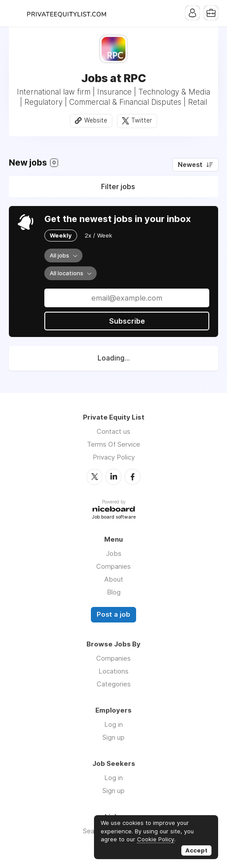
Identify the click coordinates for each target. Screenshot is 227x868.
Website (96, 120)
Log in (113, 724)
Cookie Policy (156, 839)
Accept (196, 850)
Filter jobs (118, 186)
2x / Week (98, 235)
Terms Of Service (113, 444)
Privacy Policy (114, 457)
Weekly (61, 235)
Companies (113, 566)
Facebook (133, 477)
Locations (113, 671)
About (114, 579)
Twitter (142, 120)
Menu (16, 13)
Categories (114, 684)
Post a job (113, 614)
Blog (114, 592)
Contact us (113, 431)
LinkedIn (113, 477)
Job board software (114, 517)
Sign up (113, 737)
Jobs (114, 553)
